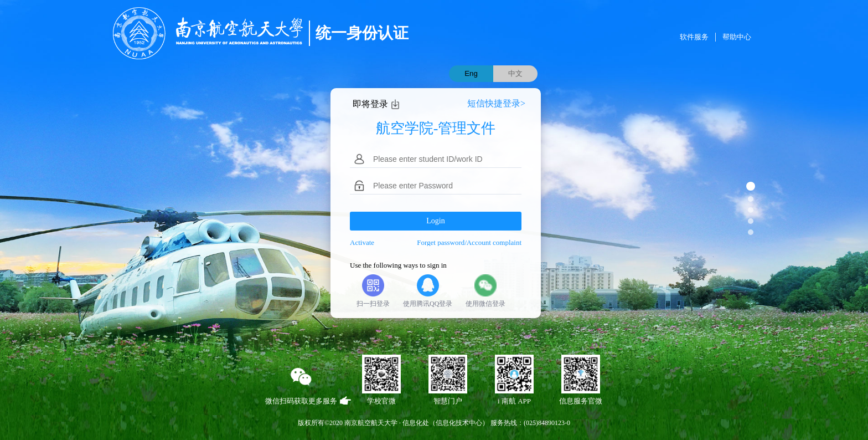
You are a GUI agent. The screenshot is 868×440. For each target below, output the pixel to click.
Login (435, 221)
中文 (515, 73)
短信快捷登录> (496, 103)
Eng (471, 73)
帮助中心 (737, 37)
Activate (362, 242)
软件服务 (694, 37)
